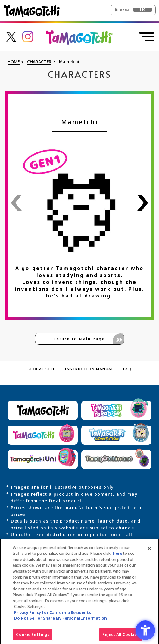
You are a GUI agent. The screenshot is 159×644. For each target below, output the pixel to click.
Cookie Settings (33, 636)
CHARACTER (39, 62)
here (118, 555)
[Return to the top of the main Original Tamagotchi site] (79, 37)
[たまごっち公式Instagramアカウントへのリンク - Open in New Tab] (28, 36)
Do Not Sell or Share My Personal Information (61, 620)
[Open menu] (146, 37)
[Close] (149, 550)
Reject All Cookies (121, 636)
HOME (14, 62)
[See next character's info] (143, 203)
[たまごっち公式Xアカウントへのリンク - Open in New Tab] (11, 36)
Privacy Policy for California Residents (53, 614)
